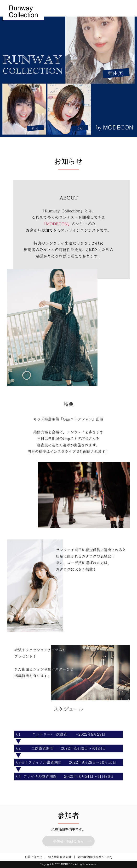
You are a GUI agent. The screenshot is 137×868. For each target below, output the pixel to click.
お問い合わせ (33, 857)
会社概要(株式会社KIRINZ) (95, 857)
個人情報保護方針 (60, 857)
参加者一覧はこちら (68, 841)
